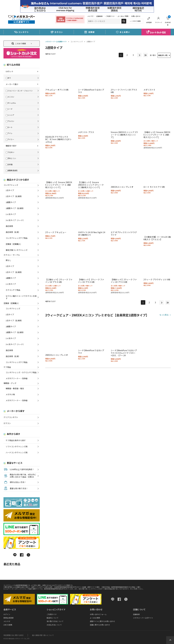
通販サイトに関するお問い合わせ (102, 621)
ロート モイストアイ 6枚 (154, 187)
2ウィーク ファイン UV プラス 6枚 (124, 91)
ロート (9, 127)
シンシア (10, 115)
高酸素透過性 (12, 170)
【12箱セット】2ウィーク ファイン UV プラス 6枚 (59, 281)
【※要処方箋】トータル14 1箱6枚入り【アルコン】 (157, 238)
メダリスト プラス (86, 132)
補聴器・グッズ (10, 383)
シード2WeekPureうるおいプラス (91, 91)
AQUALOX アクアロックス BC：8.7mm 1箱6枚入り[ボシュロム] (58, 139)
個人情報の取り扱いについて (43, 635)
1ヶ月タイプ (11, 214)
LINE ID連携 (8, 625)
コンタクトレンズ (77, 41)
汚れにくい (11, 158)
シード (9, 109)
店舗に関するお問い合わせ (100, 625)
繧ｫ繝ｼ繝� (168, 21)
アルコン (10, 121)
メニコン (10, 97)
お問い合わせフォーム (98, 614)
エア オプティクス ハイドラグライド (124, 234)
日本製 (9, 164)
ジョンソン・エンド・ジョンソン (19, 91)
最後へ (145, 55)
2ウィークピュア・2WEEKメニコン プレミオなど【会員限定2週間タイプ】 (97, 315)
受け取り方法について (55, 621)
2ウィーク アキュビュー (56, 232)
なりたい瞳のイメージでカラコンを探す (21, 297)
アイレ (9, 133)
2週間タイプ (91, 41)
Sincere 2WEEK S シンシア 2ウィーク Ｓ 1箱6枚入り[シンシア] (124, 135)
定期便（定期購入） (14, 244)
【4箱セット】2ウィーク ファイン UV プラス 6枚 (91, 281)
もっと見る (164, 315)
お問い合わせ (136, 16)
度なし (8, 260)
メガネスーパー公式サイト (143, 618)
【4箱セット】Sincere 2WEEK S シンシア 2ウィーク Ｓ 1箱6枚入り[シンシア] (157, 135)
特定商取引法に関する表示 (14, 635)
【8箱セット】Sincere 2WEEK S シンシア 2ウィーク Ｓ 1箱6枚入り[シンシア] (59, 185)
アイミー (10, 139)
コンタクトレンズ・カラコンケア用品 (21, 372)
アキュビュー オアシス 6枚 (57, 90)
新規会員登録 (8, 618)
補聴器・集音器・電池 (15, 388)
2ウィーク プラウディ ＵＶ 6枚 (157, 279)
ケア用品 (7, 367)
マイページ (159, 22)
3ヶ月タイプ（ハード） (15, 220)
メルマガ (90, 16)
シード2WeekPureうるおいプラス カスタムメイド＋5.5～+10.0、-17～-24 (124, 353)
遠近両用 (9, 226)
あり (8, 78)
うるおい (10, 152)
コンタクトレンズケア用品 (17, 238)
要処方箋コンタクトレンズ (17, 250)
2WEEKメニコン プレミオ (122, 187)
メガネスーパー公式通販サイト (56, 41)
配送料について (53, 618)
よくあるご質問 (123, 16)
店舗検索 (99, 16)
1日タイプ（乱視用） (14, 196)
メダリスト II (149, 90)
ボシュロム (11, 103)
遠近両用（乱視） (13, 232)
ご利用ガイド (110, 16)
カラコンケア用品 (13, 290)
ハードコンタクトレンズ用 (17, 452)
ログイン (7, 614)
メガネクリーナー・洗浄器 (17, 378)
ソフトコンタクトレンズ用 (17, 446)
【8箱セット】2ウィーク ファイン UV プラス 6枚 (124, 281)
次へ (139, 55)
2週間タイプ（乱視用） (15, 208)
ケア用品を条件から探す (16, 440)
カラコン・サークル (12, 255)
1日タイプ (10, 190)
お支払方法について (54, 625)
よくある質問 (95, 618)
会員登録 (149, 22)
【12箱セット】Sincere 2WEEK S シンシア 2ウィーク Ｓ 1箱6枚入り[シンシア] (91, 185)
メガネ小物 (10, 394)
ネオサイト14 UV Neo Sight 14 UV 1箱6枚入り (92, 234)
